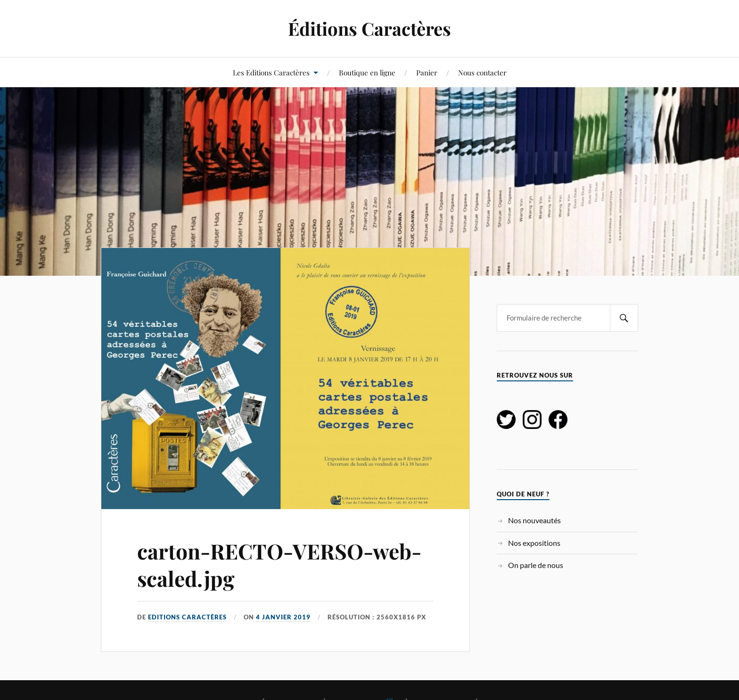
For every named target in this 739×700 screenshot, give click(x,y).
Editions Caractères (187, 617)
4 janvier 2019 (283, 617)
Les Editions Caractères (271, 72)
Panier (427, 72)
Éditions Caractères (369, 29)
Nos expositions (534, 543)
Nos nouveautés (534, 520)
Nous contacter (482, 72)
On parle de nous (536, 565)
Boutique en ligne (367, 72)
